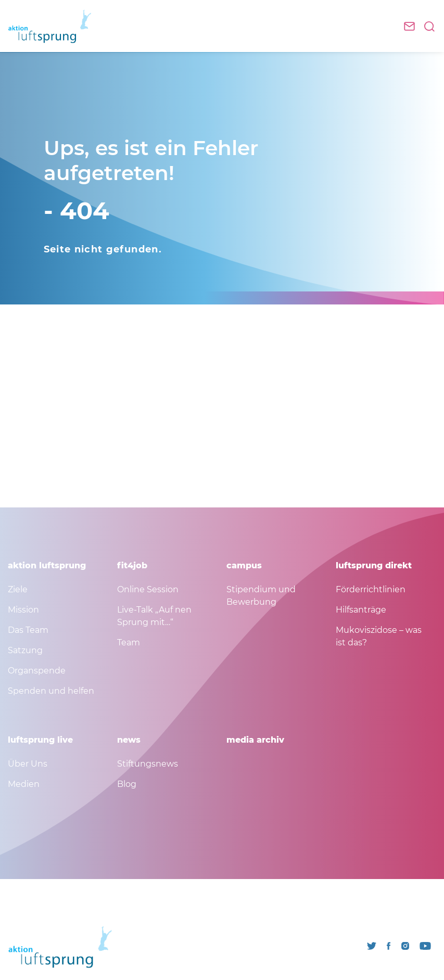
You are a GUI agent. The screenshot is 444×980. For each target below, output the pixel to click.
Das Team (28, 630)
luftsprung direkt (374, 565)
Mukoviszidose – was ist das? (379, 636)
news (129, 740)
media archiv (255, 740)
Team (129, 642)
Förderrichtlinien (371, 589)
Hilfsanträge (361, 610)
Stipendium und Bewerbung (261, 596)
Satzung (25, 650)
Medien (24, 784)
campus (244, 565)
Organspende (37, 671)
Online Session (148, 589)
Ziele (18, 589)
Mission (23, 610)
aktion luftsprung (47, 565)
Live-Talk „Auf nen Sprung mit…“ (154, 616)
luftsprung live (40, 740)
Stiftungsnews (148, 764)
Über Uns (28, 764)
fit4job (132, 565)
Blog (127, 784)
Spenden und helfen (51, 691)
